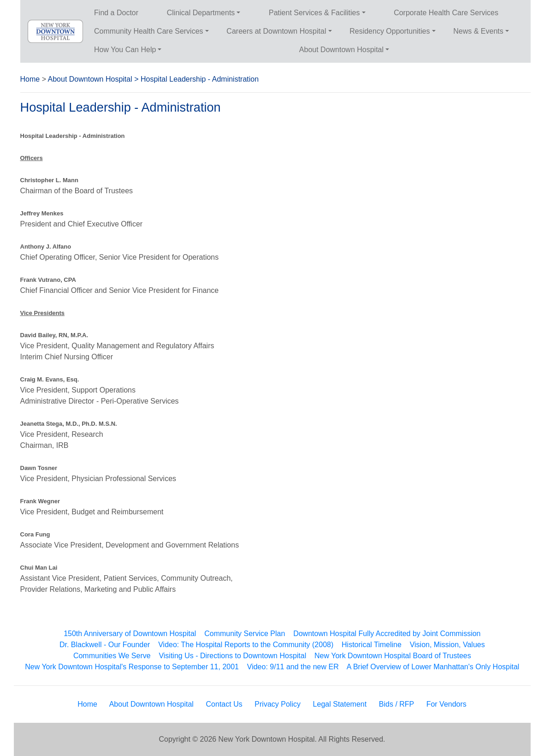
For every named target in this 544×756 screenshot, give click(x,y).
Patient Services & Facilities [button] (314, 13)
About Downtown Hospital (90, 79)
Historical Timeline (372, 645)
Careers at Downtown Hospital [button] (276, 31)
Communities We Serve (112, 656)
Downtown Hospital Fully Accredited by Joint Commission (387, 634)
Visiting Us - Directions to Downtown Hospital (232, 656)
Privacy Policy (278, 704)
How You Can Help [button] (125, 50)
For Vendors (446, 704)
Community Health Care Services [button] (149, 31)
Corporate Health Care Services (446, 13)
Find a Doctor (116, 13)
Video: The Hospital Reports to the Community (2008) (246, 645)
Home (30, 79)
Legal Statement (340, 704)
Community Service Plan (245, 634)
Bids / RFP (396, 704)
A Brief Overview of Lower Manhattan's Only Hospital (433, 667)
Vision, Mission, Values (447, 645)
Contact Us (224, 704)
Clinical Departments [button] (201, 13)
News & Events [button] (478, 31)
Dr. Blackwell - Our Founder (105, 645)
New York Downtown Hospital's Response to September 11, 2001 (132, 667)
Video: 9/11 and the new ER (293, 667)
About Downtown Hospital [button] (341, 50)
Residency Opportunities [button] (390, 31)
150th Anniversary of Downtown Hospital (130, 634)
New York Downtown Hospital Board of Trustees (393, 656)
